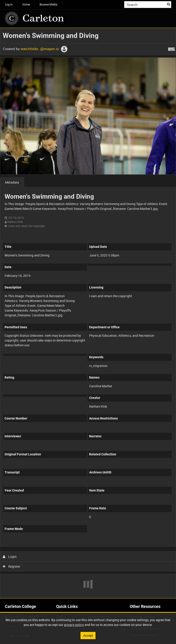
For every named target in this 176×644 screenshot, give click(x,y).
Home (26, 4)
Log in (9, 4)
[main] (88, 313)
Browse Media (48, 4)
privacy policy (74, 625)
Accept (88, 635)
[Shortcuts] (171, 48)
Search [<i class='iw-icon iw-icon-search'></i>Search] (169, 4)
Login (10, 557)
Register (12, 566)
